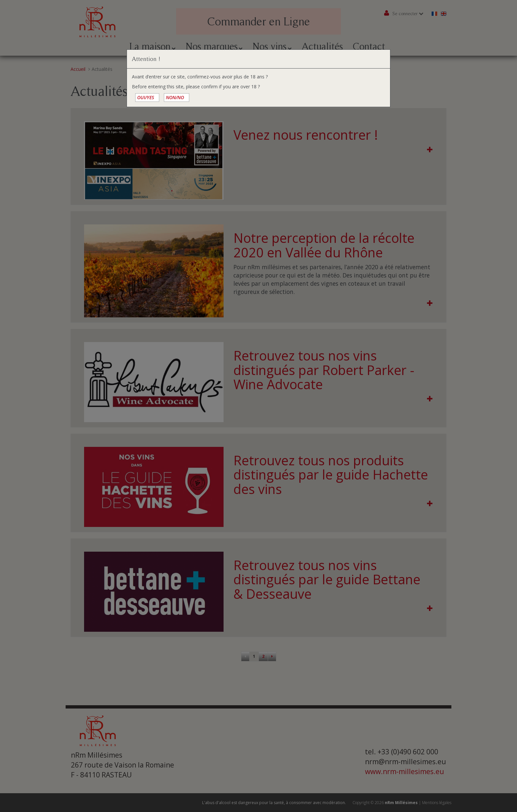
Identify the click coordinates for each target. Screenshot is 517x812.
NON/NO (175, 97)
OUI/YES (146, 97)
